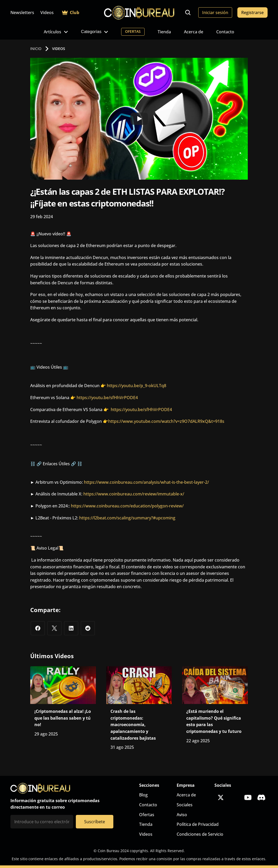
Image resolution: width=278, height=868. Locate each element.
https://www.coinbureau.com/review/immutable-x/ (134, 494)
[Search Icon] (188, 12)
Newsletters (22, 12)
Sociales (185, 805)
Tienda (164, 32)
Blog (143, 795)
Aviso (182, 815)
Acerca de (194, 32)
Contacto (225, 32)
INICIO (36, 49)
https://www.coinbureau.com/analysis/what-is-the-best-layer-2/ (146, 482)
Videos (47, 12)
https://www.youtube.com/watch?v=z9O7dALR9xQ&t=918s (166, 421)
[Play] (139, 119)
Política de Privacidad (198, 824)
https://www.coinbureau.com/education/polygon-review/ (127, 506)
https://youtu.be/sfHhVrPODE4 (107, 398)
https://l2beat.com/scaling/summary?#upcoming (127, 518)
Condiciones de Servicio (200, 834)
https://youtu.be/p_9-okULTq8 (137, 386)
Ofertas (147, 815)
